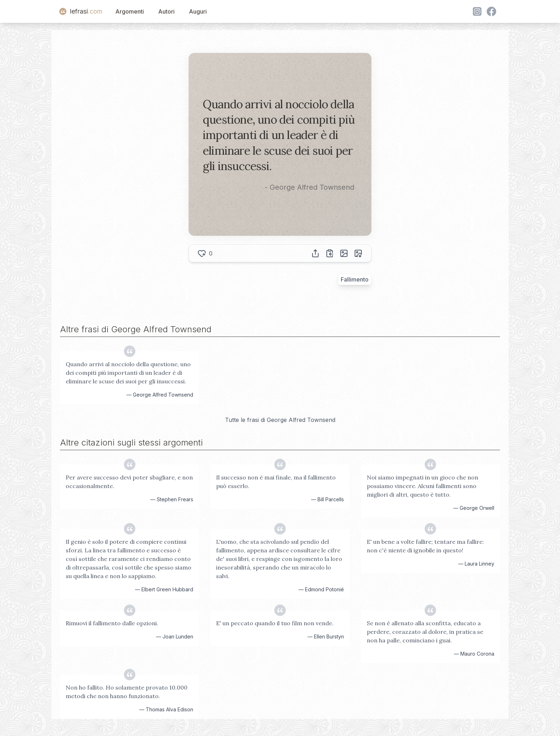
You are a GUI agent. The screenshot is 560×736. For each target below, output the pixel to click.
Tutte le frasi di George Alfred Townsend (280, 420)
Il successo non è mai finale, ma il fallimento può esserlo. (276, 482)
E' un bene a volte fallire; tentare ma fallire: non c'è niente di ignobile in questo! (425, 546)
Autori (166, 11)
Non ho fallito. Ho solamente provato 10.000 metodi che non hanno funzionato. (127, 692)
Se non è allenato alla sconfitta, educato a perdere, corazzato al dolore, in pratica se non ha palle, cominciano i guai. (425, 632)
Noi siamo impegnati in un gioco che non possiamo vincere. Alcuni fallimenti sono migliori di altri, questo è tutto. (422, 486)
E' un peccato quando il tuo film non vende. (275, 623)
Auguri (198, 11)
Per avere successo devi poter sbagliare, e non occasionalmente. (129, 482)
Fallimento (355, 279)
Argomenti (130, 11)
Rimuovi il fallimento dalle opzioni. (112, 623)
